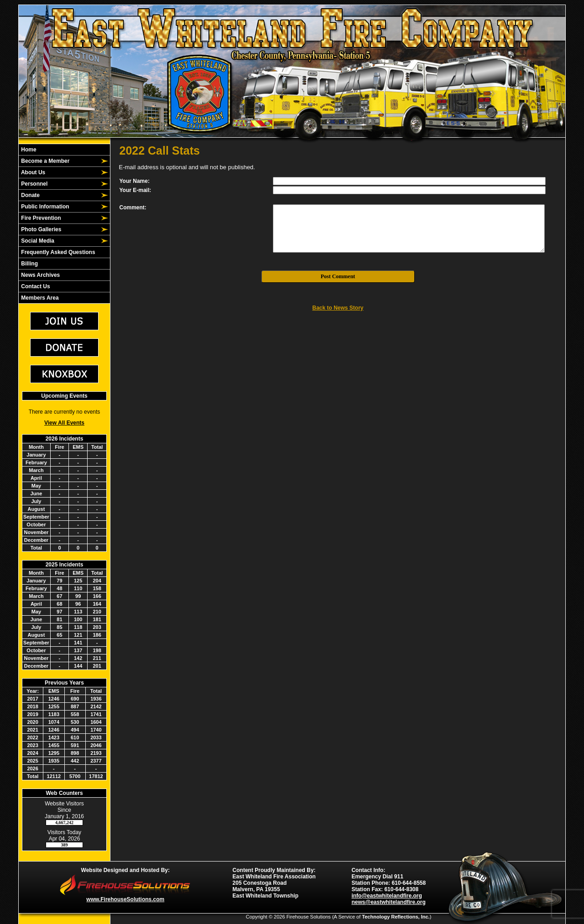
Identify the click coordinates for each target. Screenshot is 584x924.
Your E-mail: (136, 190)
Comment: (133, 208)
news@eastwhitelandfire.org (388, 902)
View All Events (64, 423)
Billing (29, 264)
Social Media (37, 241)
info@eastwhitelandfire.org (386, 896)
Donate (30, 195)
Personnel (34, 184)
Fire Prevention (40, 218)
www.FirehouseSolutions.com (125, 899)
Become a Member (44, 161)
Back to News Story (338, 308)
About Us (32, 172)
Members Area (39, 298)
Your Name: (135, 181)
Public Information (44, 207)
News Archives (40, 275)
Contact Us (35, 286)
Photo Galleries (40, 229)
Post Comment (338, 276)
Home (28, 150)
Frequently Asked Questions (57, 252)
